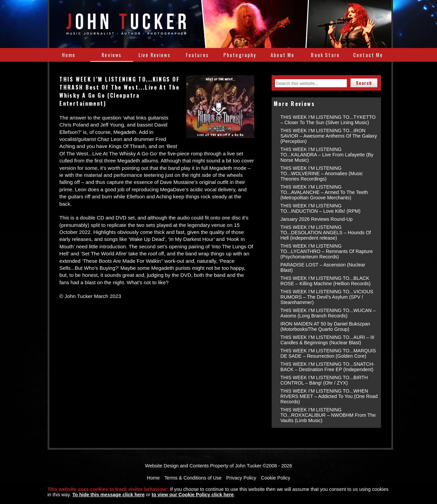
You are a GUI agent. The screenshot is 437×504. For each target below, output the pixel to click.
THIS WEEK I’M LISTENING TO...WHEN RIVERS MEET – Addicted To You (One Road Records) (329, 396)
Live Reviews (154, 55)
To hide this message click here (109, 495)
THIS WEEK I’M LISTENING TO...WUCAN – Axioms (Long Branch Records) (328, 313)
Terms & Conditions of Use (193, 478)
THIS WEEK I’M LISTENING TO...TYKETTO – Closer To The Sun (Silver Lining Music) (328, 120)
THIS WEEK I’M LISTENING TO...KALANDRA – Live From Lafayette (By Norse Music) (327, 155)
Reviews (112, 55)
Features (197, 55)
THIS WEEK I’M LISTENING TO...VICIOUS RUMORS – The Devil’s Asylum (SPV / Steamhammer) (327, 297)
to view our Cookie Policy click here (193, 495)
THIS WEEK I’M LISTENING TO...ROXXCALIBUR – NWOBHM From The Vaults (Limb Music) (328, 415)
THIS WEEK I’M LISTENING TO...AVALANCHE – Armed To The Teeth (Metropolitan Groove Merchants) (324, 192)
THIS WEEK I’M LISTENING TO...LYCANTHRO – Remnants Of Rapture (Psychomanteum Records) (326, 251)
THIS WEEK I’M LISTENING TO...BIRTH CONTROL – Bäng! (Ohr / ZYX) (324, 380)
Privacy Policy (241, 478)
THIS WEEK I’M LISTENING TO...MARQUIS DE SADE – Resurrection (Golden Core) (328, 353)
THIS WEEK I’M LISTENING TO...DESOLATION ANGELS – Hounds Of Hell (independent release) (326, 233)
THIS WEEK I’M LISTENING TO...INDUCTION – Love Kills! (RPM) (320, 208)
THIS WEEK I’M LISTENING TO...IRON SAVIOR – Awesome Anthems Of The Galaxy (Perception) (329, 136)
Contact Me (368, 55)
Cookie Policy (276, 478)
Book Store (325, 55)
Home (69, 55)
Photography (240, 55)
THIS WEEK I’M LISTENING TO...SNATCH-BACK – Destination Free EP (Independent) (327, 367)
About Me (283, 55)
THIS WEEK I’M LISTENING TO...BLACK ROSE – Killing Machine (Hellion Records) (325, 281)
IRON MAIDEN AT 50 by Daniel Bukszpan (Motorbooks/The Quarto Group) (325, 326)
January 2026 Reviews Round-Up (316, 219)
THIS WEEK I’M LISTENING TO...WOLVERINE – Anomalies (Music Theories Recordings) (322, 173)
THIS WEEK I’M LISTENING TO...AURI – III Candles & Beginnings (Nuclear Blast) (327, 340)
